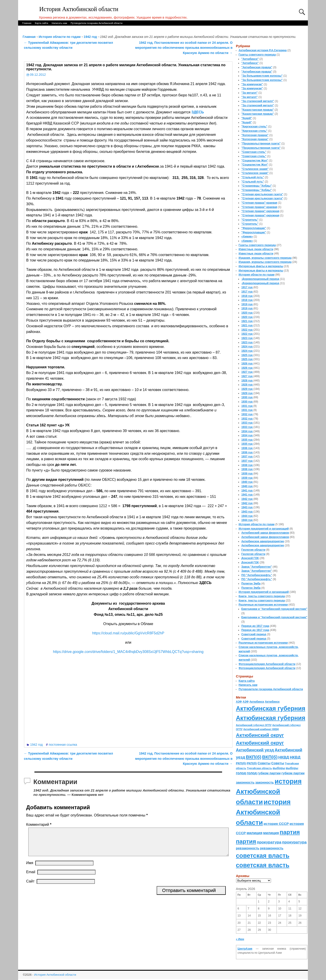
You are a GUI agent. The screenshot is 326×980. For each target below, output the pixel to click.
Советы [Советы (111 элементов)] (264, 763)
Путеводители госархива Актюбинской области (97, 23)
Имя (30, 868)
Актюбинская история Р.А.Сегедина (263, 50)
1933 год (247, 423)
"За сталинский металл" (258, 101)
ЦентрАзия (245, 949)
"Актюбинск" (250, 59)
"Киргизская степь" (254, 127)
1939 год (247, 474)
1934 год (247, 431)
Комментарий (39, 825)
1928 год (247, 381)
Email (31, 877)
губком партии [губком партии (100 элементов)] (269, 773)
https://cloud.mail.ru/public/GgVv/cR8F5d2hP (128, 633)
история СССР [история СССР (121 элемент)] (276, 824)
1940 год (247, 482)
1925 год (247, 355)
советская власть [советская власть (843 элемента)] (263, 856)
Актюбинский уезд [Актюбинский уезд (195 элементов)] (255, 750)
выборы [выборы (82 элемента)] (279, 768)
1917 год (247, 287)
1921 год (247, 321)
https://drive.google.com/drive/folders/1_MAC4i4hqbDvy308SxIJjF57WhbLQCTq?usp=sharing (128, 652)
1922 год (247, 330)
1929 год (247, 389)
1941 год (247, 491)
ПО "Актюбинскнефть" (257, 575)
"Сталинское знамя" (255, 169)
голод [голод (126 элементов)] (241, 773)
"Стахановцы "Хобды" (257, 186)
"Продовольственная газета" (261, 144)
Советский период (254, 634)
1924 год (247, 347)
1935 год (247, 440)
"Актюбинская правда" (257, 67)
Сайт (30, 887)
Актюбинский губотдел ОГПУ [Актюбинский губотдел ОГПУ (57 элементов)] (254, 725)
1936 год (247, 448)
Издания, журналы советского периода (265, 258)
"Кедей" (247, 118)
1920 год (247, 313)
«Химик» (247, 237)
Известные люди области (256, 249)
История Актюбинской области (79, 9)
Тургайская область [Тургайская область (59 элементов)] (259, 768)
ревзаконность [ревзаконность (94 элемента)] (248, 848)
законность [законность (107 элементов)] (245, 782)
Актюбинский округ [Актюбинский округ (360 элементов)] (260, 735)
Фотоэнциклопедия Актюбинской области (267, 664)
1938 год (247, 465)
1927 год (247, 372)
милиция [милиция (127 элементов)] (254, 833)
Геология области (253, 550)
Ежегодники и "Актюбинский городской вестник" (274, 609)
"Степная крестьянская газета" (262, 194)
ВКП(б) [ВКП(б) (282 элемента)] (254, 757)
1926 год (247, 364)
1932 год (247, 414)
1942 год (90, 37)
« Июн (240, 939)
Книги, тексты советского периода (262, 596)
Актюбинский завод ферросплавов (265, 533)
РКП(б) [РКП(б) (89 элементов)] (241, 763)
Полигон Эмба (251, 584)
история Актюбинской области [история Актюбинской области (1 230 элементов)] (269, 792)
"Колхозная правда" (255, 135)
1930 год (247, 397)
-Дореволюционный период (260, 279)
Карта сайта (42, 23)
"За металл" (249, 93)
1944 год (247, 516)
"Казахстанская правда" (258, 110)
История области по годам (60, 37)
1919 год (247, 304)
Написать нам (59, 23)
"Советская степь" (254, 152)
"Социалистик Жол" (255, 161)
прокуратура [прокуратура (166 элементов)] (269, 842)
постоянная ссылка (63, 745)
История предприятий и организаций (264, 529)
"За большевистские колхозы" (262, 76)
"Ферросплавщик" (254, 228)
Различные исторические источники (263, 605)
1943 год (247, 507)
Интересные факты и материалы (261, 266)
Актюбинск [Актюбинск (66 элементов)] (257, 702)
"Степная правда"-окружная (260, 211)
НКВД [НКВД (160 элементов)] (284, 757)
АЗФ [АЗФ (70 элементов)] (239, 702)
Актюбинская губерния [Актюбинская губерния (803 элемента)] (271, 709)
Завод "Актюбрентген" (257, 567)
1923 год (247, 338)
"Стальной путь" (253, 177)
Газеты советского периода (257, 55)
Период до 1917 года (255, 626)
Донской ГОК (250, 558)
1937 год (247, 457)
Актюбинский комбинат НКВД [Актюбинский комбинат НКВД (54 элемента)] (261, 729)
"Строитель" (250, 220)
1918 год (247, 296)
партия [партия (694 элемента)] (290, 832)
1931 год (247, 406)
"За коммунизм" (252, 84)
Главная (27, 23)
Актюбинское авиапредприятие (263, 541)
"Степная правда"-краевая (259, 203)
